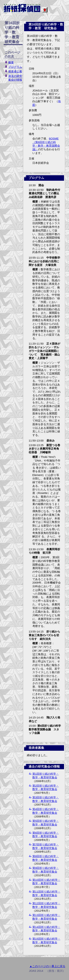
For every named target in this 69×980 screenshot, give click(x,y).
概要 (11, 62)
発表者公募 (15, 71)
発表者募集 (36, 748)
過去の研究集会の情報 (44, 767)
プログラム (15, 67)
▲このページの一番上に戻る (47, 966)
